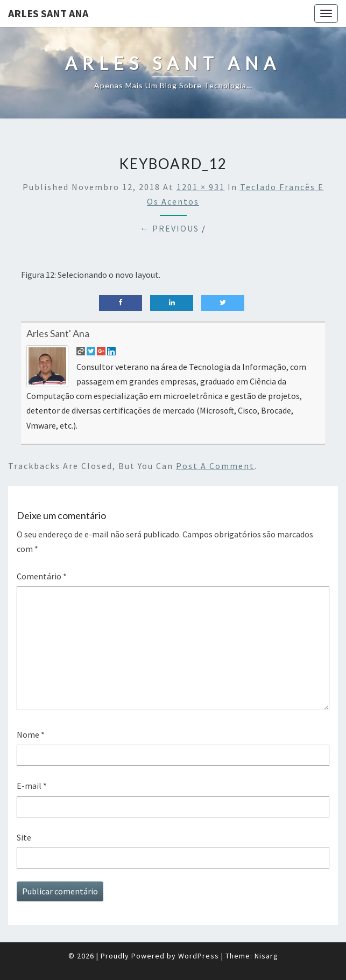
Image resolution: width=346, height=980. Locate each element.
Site (24, 837)
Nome (31, 734)
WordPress (199, 956)
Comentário (42, 576)
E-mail (32, 786)
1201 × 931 (201, 187)
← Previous (170, 228)
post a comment (215, 466)
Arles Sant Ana (48, 13)
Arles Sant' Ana (58, 333)
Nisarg (266, 956)
